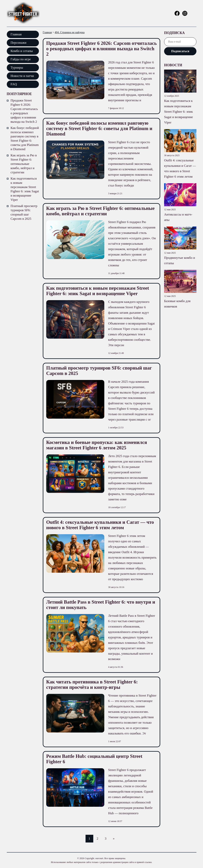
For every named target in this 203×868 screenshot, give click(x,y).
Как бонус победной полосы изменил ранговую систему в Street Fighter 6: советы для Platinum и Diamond (25, 138)
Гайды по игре (21, 59)
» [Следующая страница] (114, 839)
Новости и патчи (22, 76)
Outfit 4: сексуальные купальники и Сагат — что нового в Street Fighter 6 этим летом (100, 525)
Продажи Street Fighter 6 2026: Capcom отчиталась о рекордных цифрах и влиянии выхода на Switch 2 (24, 111)
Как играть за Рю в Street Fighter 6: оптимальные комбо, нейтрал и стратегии (24, 164)
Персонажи (19, 43)
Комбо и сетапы (22, 51)
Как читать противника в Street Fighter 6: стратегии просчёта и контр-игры (92, 684)
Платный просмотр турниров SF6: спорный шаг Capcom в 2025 (24, 212)
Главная (16, 34)
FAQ (14, 84)
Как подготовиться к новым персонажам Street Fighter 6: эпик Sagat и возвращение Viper (25, 189)
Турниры (17, 68)
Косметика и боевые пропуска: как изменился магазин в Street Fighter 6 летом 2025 (97, 445)
